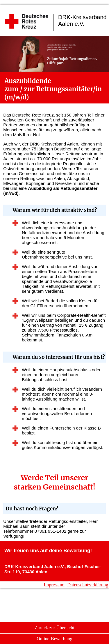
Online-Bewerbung (54, 639)
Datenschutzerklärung (88, 585)
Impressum (54, 585)
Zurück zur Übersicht (54, 628)
